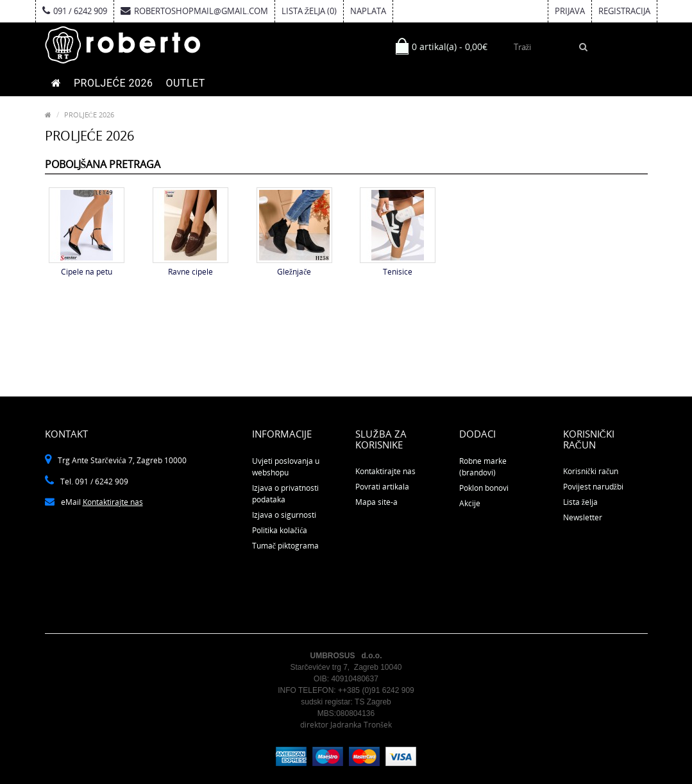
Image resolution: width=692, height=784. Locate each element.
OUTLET (185, 83)
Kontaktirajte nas (113, 502)
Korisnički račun (591, 471)
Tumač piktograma (285, 546)
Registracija (624, 11)
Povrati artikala (382, 487)
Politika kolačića (280, 530)
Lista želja (580, 502)
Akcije (470, 503)
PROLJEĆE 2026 (113, 83)
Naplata (368, 11)
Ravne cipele (190, 272)
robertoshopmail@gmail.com (194, 11)
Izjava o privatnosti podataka (285, 494)
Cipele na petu (87, 272)
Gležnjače (294, 272)
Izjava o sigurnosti (284, 515)
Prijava (570, 11)
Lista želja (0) (309, 11)
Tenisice (398, 272)
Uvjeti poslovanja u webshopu (286, 467)
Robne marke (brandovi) (483, 467)
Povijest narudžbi (593, 487)
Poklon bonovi (484, 488)
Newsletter (583, 517)
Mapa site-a (376, 502)
